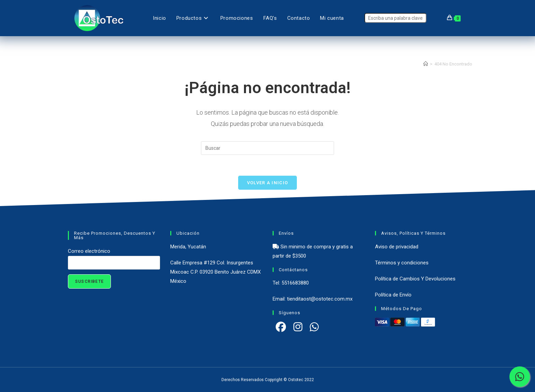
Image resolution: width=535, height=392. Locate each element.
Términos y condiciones (402, 263)
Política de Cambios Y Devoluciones (415, 279)
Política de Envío (393, 295)
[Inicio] (426, 64)
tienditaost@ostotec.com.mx (320, 299)
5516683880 (295, 283)
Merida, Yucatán (188, 247)
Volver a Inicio (268, 183)
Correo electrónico (89, 251)
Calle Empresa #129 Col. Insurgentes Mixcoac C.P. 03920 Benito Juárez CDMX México (215, 272)
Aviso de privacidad (397, 247)
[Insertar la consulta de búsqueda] (267, 148)
